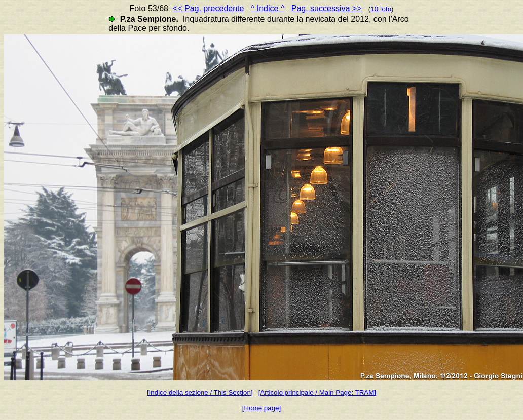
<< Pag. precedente (209, 8)
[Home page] (261, 408)
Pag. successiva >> (327, 8)
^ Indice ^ (268, 8)
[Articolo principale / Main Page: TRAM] (317, 392)
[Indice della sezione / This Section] (200, 392)
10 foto (381, 9)
